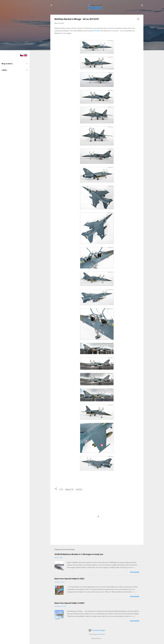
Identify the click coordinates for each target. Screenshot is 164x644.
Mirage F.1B (69, 490)
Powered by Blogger (97, 630)
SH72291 (97, 31)
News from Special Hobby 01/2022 (69, 579)
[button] (138, 19)
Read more (135, 572)
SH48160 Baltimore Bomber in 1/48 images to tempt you (79, 554)
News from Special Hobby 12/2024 (69, 603)
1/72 (61, 490)
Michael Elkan (101, 634)
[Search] (142, 6)
